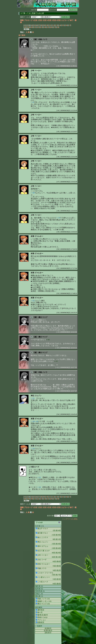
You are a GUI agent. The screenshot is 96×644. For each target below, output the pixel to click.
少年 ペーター (36, 71)
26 (51, 27)
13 (56, 25)
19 (28, 27)
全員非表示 (48, 630)
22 (38, 27)
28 (58, 27)
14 (60, 25)
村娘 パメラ (43, 39)
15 (63, 25)
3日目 (44, 20)
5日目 (54, 20)
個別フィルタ (25, 17)
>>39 (58, 218)
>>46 (39, 487)
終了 (72, 20)
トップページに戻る (70, 519)
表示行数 (50, 516)
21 (35, 27)
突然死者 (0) (40, 591)
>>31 (39, 477)
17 (70, 25)
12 (53, 25)
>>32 (33, 301)
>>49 (36, 421)
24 (45, 27)
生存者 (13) (40, 526)
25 (48, 27)
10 (47, 25)
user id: (40, 10)
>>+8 (56, 361)
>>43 (48, 340)
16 (66, 25)
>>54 (33, 448)
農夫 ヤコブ (43, 317)
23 (41, 27)
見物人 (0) (39, 594)
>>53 (33, 398)
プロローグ (28, 20)
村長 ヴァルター (37, 236)
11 (50, 25)
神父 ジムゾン (36, 396)
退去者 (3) (39, 596)
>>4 (32, 102)
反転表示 (48, 633)
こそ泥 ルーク (34, 467)
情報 (22, 20)
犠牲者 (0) (39, 586)
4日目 (49, 20)
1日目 (35, 20)
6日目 (59, 20)
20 (32, 27)
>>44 (33, 193)
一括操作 (39, 626)
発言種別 (39, 607)
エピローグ (65, 20)
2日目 (40, 20)
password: (59, 10)
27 (54, 27)
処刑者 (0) (39, 589)
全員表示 (48, 628)
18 (25, 27)
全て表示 (22, 35)
